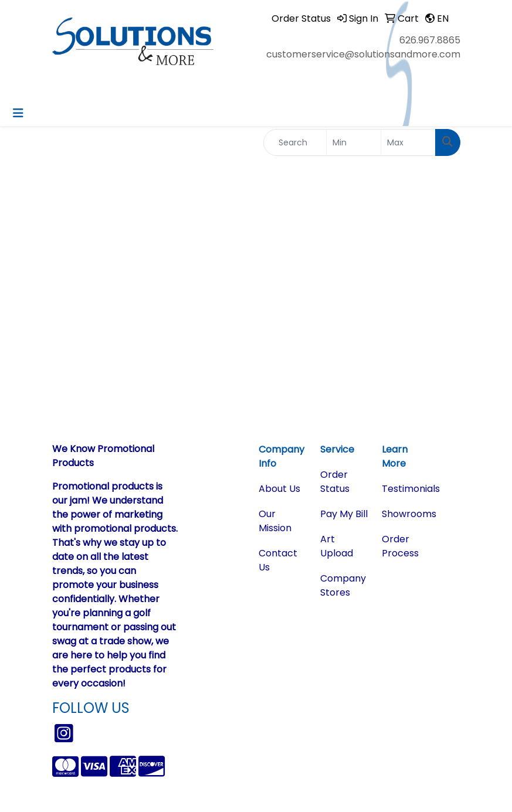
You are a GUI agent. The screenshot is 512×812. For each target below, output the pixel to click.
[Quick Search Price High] (408, 142)
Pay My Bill (344, 514)
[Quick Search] (295, 142)
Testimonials (406, 489)
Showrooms (406, 514)
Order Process (400, 546)
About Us (279, 489)
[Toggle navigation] (18, 113)
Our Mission (275, 521)
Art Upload (337, 546)
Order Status (335, 482)
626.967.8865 (430, 40)
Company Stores (343, 585)
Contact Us (278, 560)
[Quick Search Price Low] (354, 142)
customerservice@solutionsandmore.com (363, 54)
